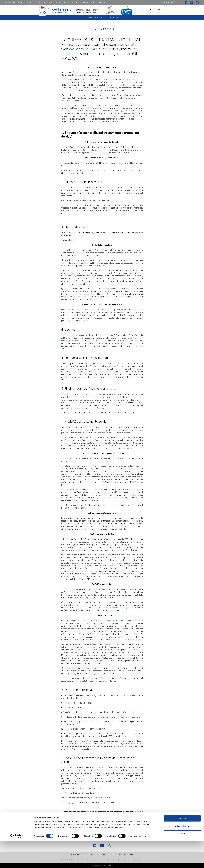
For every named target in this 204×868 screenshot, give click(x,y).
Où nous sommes (34, 3)
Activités (62, 3)
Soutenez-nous (88, 3)
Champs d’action (50, 3)
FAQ (78, 3)
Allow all (182, 845)
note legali (76, 819)
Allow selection (182, 853)
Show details (137, 863)
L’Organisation (19, 3)
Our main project (126, 11)
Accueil (7, 3)
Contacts (101, 3)
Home (100, 18)
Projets (71, 3)
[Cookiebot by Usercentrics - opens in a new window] (17, 863)
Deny (182, 861)
